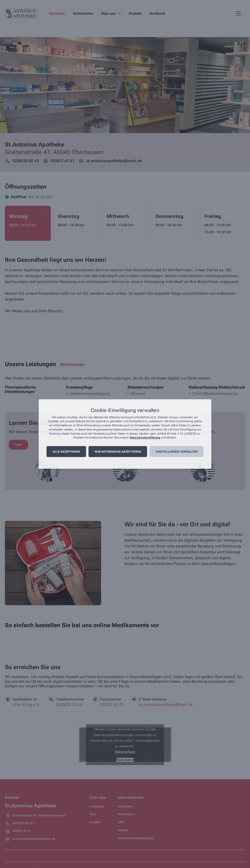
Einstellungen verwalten (177, 452)
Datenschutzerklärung (145, 438)
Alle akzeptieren (66, 452)
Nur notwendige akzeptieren (118, 452)
